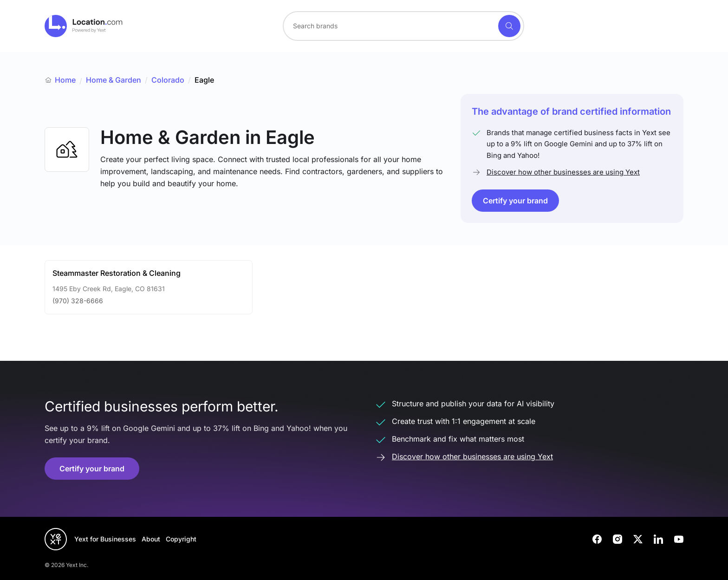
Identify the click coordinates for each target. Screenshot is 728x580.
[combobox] (403, 26)
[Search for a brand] (390, 26)
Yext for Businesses (105, 539)
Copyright (181, 539)
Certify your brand (515, 201)
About (151, 539)
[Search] (509, 26)
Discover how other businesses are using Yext (563, 172)
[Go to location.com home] (84, 26)
